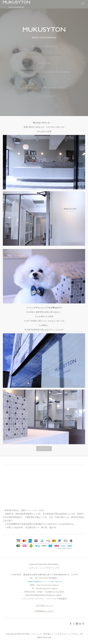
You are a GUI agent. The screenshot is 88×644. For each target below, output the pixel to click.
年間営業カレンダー (44, 611)
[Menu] (83, 4)
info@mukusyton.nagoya (47, 588)
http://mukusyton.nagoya (48, 585)
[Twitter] (74, 624)
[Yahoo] (83, 624)
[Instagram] (44, 79)
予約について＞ (47, 605)
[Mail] (80, 624)
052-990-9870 (41, 578)
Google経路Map (66, 524)
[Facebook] (71, 624)
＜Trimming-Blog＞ (44, 96)
